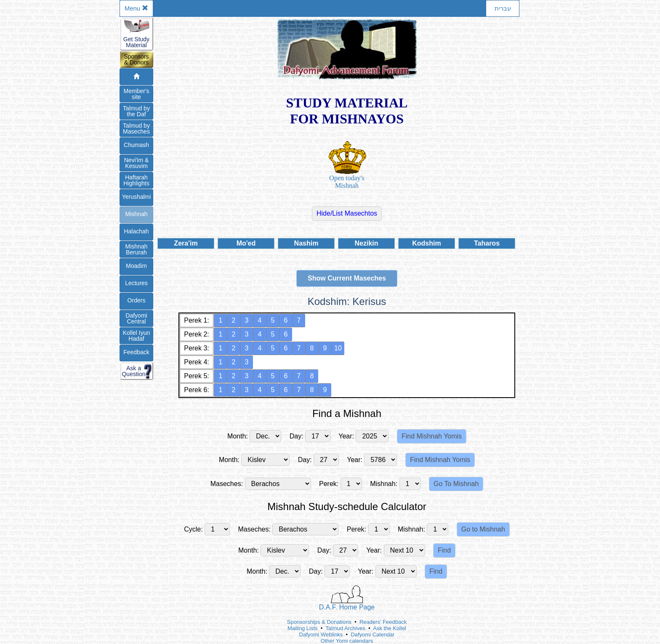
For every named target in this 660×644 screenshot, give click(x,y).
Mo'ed (246, 243)
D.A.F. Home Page (347, 598)
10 (338, 348)
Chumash (136, 145)
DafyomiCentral (136, 318)
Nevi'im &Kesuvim (137, 163)
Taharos (487, 243)
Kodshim (426, 243)
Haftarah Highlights (136, 180)
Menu (137, 8)
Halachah (136, 231)
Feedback (136, 352)
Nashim (306, 243)
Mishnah (137, 214)
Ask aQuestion (133, 371)
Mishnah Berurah (137, 249)
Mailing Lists (303, 628)
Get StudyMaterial (136, 42)
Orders (137, 300)
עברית (503, 8)
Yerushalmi (137, 197)
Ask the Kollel (390, 628)
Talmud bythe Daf (136, 111)
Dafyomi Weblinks (321, 635)
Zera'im (186, 243)
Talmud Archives (345, 628)
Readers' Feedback (383, 622)
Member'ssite (136, 94)
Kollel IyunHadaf (137, 336)
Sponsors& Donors (136, 59)
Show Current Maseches (347, 278)
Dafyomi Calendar (373, 635)
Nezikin (366, 243)
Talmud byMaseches (136, 128)
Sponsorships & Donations (319, 622)
